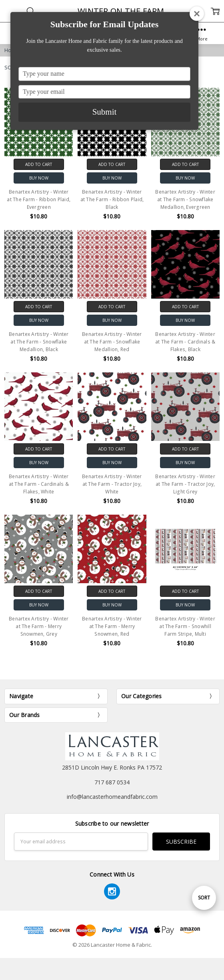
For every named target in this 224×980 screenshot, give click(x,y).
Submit (105, 112)
